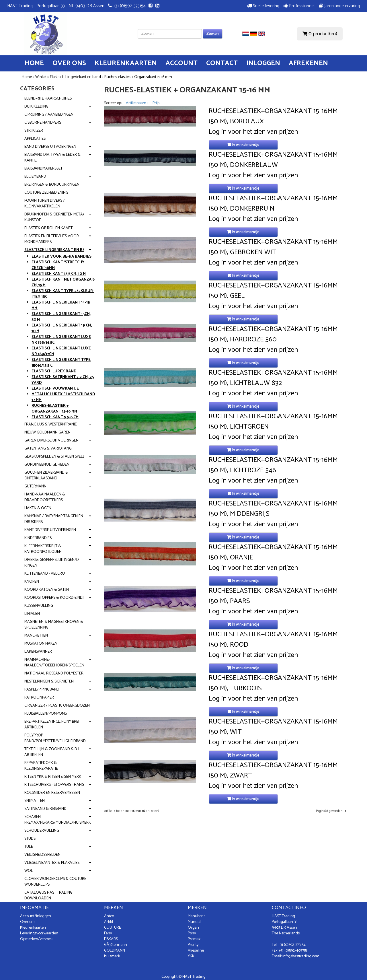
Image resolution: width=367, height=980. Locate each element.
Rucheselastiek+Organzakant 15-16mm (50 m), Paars (273, 596)
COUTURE (113, 928)
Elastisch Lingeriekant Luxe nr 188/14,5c (61, 340)
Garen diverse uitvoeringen (51, 441)
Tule (29, 847)
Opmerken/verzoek (36, 939)
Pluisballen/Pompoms (46, 714)
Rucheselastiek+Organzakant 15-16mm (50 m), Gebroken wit (273, 247)
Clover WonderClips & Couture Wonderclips (55, 882)
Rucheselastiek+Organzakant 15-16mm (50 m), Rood (273, 640)
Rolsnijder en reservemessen (52, 793)
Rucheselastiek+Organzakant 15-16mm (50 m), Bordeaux (273, 116)
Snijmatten (35, 801)
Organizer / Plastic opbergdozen (57, 706)
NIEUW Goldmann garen (47, 432)
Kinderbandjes (38, 538)
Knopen (32, 582)
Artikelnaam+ (137, 103)
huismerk (112, 956)
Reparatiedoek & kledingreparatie (41, 766)
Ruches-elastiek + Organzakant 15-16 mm (138, 77)
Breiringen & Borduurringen (52, 185)
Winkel (41, 77)
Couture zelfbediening (46, 193)
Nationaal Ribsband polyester (54, 673)
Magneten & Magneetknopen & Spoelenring (54, 625)
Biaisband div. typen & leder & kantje (52, 158)
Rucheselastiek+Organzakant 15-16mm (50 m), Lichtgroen (273, 422)
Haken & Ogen (38, 508)
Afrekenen (308, 63)
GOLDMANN (115, 951)
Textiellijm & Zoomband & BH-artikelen (52, 752)
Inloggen (263, 63)
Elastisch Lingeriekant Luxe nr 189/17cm (61, 351)
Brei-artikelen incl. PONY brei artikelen (52, 725)
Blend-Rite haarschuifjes (48, 99)
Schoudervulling (42, 831)
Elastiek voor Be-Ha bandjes (62, 257)
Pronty (193, 945)
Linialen (32, 614)
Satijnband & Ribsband (45, 809)
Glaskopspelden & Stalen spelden (57, 457)
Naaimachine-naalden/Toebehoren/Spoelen (54, 663)
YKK (191, 956)
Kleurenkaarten (126, 63)
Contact (222, 63)
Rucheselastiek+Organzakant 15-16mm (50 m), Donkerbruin (273, 204)
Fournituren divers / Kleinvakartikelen (45, 204)
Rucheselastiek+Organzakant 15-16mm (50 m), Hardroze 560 (273, 335)
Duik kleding (36, 107)
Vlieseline (196, 951)
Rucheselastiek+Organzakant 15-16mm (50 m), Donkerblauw (273, 160)
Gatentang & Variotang (48, 449)
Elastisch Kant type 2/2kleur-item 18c (63, 294)
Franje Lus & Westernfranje (51, 424)
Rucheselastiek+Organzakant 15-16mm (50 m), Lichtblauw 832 (273, 378)
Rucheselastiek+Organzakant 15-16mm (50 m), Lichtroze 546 (273, 465)
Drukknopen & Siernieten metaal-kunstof (56, 217)
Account (181, 63)
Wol (29, 871)
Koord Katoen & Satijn (47, 590)
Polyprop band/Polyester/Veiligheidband (55, 738)
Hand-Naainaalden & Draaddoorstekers (45, 497)
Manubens (197, 916)
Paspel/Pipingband (42, 690)
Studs (30, 839)
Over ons (69, 63)
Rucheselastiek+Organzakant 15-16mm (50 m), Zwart (273, 771)
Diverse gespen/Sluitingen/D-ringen (52, 563)
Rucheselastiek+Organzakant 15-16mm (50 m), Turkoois (273, 683)
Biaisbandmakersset (43, 169)
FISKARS (111, 939)
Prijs (156, 103)
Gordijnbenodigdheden (47, 465)
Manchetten (36, 636)
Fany (108, 933)
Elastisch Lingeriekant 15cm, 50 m (61, 317)
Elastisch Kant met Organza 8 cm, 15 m (63, 282)
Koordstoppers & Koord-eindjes (56, 598)
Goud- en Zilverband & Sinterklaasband (46, 476)
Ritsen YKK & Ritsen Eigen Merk (53, 777)
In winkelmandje (243, 145)
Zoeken (213, 34)
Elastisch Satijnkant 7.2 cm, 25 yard (63, 380)
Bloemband (35, 177)
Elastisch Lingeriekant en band (75, 77)
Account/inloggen (36, 916)
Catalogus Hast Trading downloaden (48, 896)
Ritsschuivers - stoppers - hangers (57, 785)
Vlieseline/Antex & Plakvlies (52, 863)
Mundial (195, 922)
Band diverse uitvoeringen (50, 147)
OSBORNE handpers (43, 123)
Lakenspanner (38, 652)
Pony (192, 933)
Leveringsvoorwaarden (39, 933)
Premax (194, 939)
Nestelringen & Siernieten (49, 681)
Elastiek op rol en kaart (48, 228)
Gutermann (35, 486)
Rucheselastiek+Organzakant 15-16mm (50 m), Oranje (273, 553)
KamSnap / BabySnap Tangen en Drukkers (54, 519)
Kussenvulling (39, 606)
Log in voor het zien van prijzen (253, 132)
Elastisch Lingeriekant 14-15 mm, (61, 305)
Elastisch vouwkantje (55, 389)
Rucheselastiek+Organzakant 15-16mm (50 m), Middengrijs (273, 509)
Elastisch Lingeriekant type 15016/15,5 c (61, 363)
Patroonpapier (39, 698)
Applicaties (35, 139)
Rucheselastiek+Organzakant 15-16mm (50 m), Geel (273, 291)
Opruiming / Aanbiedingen (49, 115)
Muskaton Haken (41, 644)
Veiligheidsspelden (42, 855)
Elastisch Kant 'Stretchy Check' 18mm (58, 265)
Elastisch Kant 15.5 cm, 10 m (59, 274)
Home (34, 63)
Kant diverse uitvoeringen (50, 530)
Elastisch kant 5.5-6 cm (55, 417)
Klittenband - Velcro (45, 574)
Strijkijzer (34, 131)
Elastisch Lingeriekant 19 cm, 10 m (62, 328)
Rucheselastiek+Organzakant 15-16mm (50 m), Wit (273, 727)
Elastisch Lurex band (54, 371)
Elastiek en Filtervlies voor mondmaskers (52, 239)
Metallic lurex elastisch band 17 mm (63, 397)
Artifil (109, 922)
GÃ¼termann (116, 945)
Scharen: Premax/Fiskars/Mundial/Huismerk (58, 820)
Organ (193, 928)
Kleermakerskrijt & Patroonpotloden (43, 549)
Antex (109, 916)
